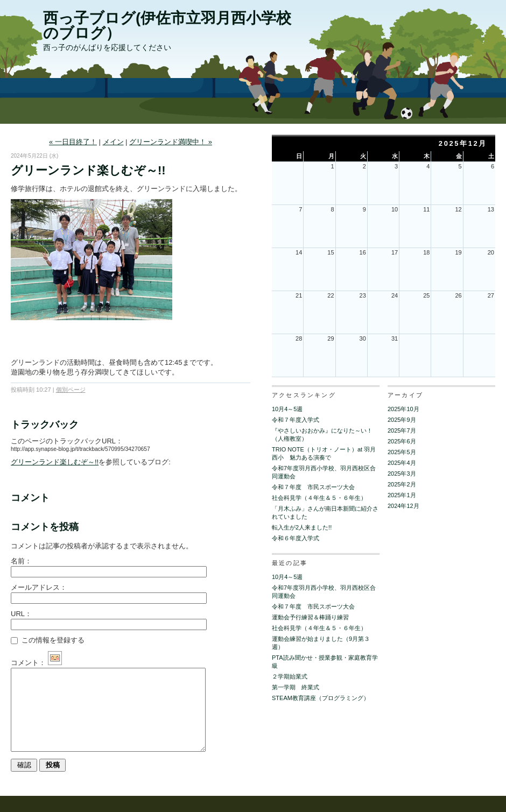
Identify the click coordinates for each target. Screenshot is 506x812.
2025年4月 (402, 463)
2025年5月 (402, 452)
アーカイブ (405, 395)
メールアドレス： (39, 587)
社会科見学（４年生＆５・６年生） (319, 498)
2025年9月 (402, 420)
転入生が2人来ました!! (302, 527)
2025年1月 (402, 495)
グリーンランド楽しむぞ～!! (55, 462)
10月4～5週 (287, 409)
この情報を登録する (48, 640)
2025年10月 (403, 409)
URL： (21, 614)
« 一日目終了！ (73, 142)
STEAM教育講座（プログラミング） (321, 698)
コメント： (36, 663)
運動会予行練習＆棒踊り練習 (310, 617)
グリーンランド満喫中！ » (171, 142)
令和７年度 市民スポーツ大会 (313, 487)
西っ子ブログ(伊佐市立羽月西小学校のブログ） (167, 26)
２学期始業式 (290, 676)
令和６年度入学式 (296, 538)
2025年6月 (402, 441)
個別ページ (71, 390)
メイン (113, 142)
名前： (21, 561)
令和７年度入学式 (296, 420)
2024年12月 (403, 506)
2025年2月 (402, 484)
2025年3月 (402, 474)
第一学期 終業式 (296, 687)
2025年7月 (402, 430)
